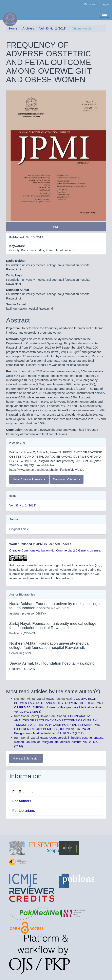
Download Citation (67, 479)
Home (13, 28)
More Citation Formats (29, 479)
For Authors (22, 801)
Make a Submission (26, 758)
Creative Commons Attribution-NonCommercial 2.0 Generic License (55, 550)
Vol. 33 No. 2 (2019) (53, 28)
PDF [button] (56, 227)
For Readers (22, 792)
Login (105, 4)
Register (89, 4)
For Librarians (24, 811)
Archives (28, 28)
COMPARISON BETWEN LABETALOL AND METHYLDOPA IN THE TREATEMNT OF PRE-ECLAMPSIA (59, 703)
